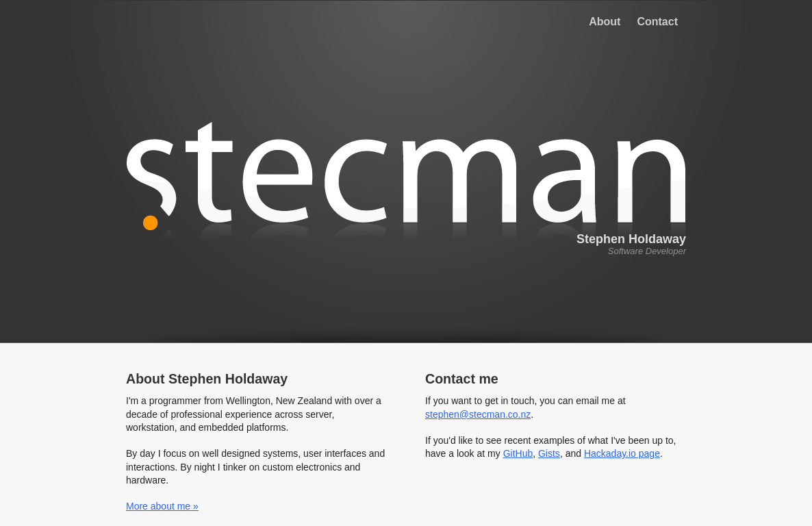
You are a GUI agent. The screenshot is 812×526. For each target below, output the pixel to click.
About (605, 22)
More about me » (162, 506)
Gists (549, 453)
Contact (657, 22)
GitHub (518, 453)
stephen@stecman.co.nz (478, 414)
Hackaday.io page (622, 453)
